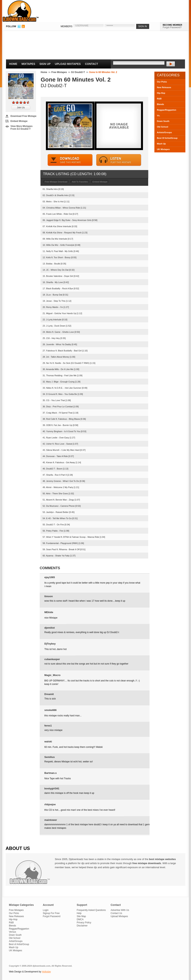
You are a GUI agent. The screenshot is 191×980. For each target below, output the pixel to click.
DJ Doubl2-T (78, 72)
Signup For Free (51, 913)
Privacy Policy (84, 923)
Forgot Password (52, 916)
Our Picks (162, 82)
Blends (160, 104)
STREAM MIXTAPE (119, 160)
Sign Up (45, 64)
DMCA (80, 919)
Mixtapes (28, 64)
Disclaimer (82, 926)
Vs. (159, 116)
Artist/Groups (16, 941)
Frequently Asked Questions (91, 910)
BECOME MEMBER (172, 25)
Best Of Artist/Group (167, 138)
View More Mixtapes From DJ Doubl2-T (22, 128)
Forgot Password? (172, 27)
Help (79, 913)
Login (46, 910)
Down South (163, 121)
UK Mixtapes (163, 149)
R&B (159, 99)
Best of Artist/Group (19, 944)
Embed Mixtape (19, 121)
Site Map (81, 916)
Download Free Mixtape (23, 116)
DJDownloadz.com (21, 11)
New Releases (164, 87)
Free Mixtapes (59, 72)
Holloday (46, 972)
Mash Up (161, 144)
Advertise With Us (120, 910)
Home (13, 64)
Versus (12, 932)
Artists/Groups (164, 132)
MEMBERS (67, 26)
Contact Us (116, 913)
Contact (92, 64)
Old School (163, 127)
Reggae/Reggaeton (167, 110)
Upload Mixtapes (68, 64)
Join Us (21, 108)
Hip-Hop (161, 93)
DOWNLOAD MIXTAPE (70, 160)
